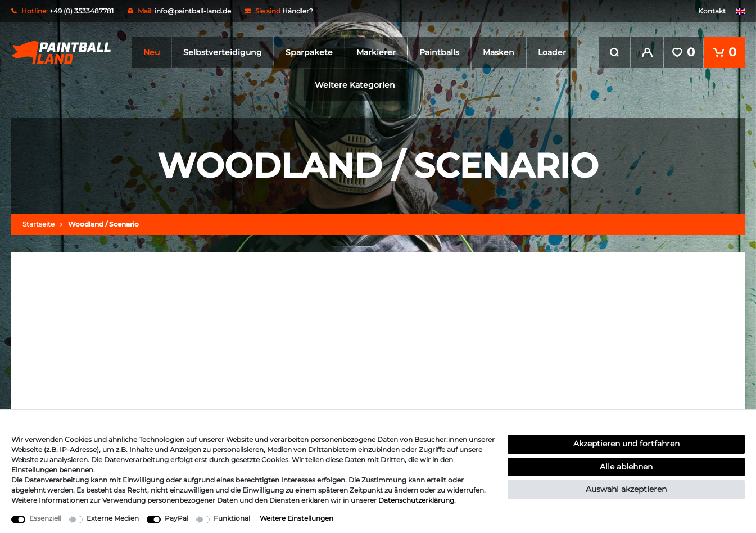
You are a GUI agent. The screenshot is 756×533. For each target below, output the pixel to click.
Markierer (376, 52)
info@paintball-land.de (193, 11)
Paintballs (439, 52)
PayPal (176, 518)
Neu (151, 52)
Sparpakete (309, 52)
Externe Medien (113, 518)
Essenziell (45, 518)
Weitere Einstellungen (296, 518)
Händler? (298, 11)
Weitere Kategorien (355, 85)
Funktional (232, 518)
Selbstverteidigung (223, 52)
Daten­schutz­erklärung (416, 500)
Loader (552, 52)
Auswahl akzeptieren (626, 489)
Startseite (39, 224)
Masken (499, 52)
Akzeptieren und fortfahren (626, 444)
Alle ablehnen (626, 467)
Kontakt (712, 11)
